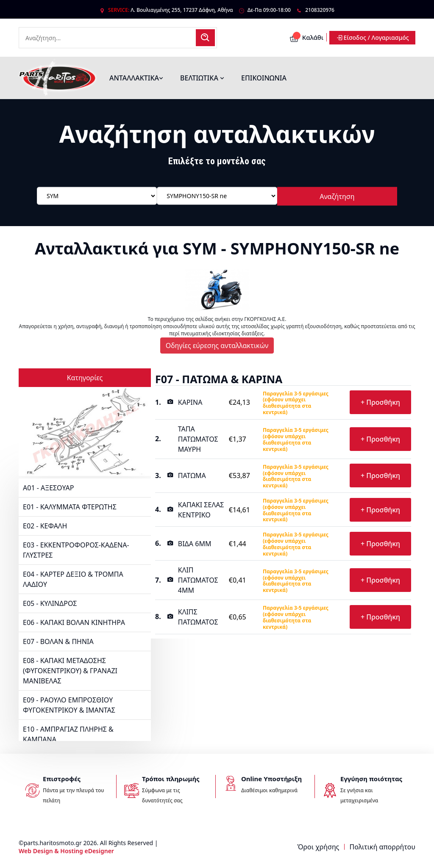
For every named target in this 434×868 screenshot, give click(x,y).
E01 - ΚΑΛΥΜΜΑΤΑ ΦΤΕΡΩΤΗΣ (70, 507)
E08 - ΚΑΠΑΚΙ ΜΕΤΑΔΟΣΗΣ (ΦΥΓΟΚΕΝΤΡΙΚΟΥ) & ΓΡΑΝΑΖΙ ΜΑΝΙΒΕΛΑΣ (70, 671)
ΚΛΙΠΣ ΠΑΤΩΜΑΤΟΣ (198, 617)
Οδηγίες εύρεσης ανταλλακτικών (217, 346)
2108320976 (320, 10)
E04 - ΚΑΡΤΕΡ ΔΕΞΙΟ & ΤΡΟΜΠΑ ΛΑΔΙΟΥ (73, 579)
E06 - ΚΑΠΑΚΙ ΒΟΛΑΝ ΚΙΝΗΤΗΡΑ (74, 622)
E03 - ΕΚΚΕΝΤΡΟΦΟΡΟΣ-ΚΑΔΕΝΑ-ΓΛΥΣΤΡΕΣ (76, 550)
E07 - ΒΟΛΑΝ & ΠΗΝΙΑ (58, 641)
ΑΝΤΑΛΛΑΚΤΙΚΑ (136, 78)
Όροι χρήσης (318, 847)
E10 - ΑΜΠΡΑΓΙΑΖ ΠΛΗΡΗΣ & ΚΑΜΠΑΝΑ (68, 734)
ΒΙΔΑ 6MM (195, 544)
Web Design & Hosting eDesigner (66, 851)
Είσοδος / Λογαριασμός (373, 38)
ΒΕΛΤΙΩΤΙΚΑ (202, 78)
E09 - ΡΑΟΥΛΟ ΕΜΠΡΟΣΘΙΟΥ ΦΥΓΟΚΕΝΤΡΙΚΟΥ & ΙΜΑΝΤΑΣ (69, 705)
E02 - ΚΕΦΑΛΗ (45, 526)
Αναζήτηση (337, 196)
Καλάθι (307, 38)
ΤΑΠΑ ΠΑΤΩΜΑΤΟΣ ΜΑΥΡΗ (198, 439)
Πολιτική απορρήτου (383, 847)
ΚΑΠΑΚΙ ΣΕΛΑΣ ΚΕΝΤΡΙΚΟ (201, 510)
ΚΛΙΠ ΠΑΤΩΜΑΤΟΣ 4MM (198, 580)
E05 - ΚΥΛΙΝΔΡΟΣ (50, 603)
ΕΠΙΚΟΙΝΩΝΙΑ (264, 78)
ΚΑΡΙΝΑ (190, 402)
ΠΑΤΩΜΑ (192, 475)
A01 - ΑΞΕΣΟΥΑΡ (48, 488)
